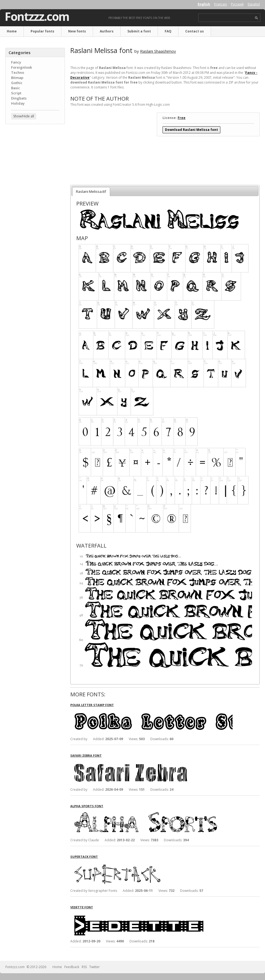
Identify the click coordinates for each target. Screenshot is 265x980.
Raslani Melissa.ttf (91, 191)
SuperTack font (84, 857)
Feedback (72, 967)
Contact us (195, 31)
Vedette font (82, 907)
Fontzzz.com (37, 16)
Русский (237, 4)
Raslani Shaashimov (158, 51)
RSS (84, 967)
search (256, 18)
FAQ (168, 31)
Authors (107, 31)
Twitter (95, 967)
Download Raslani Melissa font (191, 130)
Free (182, 118)
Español (254, 4)
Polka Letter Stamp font (92, 705)
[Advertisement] (35, 161)
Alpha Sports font (87, 806)
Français (221, 4)
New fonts (77, 31)
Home (12, 31)
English (204, 4)
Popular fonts (42, 31)
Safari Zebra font (86, 755)
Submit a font (139, 31)
